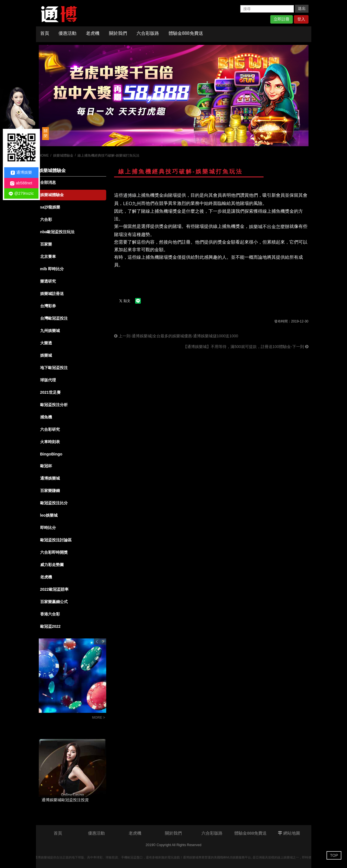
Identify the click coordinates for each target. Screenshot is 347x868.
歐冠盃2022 (50, 626)
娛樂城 (46, 355)
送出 (302, 8)
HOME (44, 155)
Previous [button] (97, 642)
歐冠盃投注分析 (54, 405)
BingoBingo (51, 454)
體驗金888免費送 (186, 33)
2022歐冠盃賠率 (54, 589)
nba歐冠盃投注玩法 (57, 232)
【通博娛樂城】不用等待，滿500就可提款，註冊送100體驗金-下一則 (246, 347)
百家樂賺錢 (50, 491)
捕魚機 (46, 417)
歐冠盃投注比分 (54, 503)
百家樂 (46, 244)
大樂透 (46, 343)
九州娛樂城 (50, 331)
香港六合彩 (50, 614)
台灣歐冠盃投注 (54, 318)
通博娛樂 (21, 172)
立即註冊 (282, 19)
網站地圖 (289, 833)
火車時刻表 (50, 442)
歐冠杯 (46, 466)
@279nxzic (21, 193)
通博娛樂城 (50, 478)
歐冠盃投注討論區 (56, 540)
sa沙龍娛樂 (50, 207)
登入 (301, 19)
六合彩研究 (50, 429)
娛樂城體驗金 (63, 155)
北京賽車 (48, 256)
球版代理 (48, 380)
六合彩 (46, 219)
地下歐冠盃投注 (54, 368)
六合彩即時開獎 (54, 552)
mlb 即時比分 (52, 269)
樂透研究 (48, 281)
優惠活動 (67, 33)
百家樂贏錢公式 (54, 602)
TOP (334, 855)
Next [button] (103, 642)
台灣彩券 (48, 306)
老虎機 (93, 33)
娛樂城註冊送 (52, 294)
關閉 (46, 133)
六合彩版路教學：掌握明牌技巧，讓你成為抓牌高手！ (64, 718)
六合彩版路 (148, 33)
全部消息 (48, 182)
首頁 (45, 33)
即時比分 (48, 528)
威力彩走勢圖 (52, 565)
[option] (174, 96)
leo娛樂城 (49, 515)
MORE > (99, 718)
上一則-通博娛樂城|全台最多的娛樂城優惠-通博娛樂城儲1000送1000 (176, 336)
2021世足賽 (50, 392)
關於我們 (118, 33)
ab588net (21, 183)
